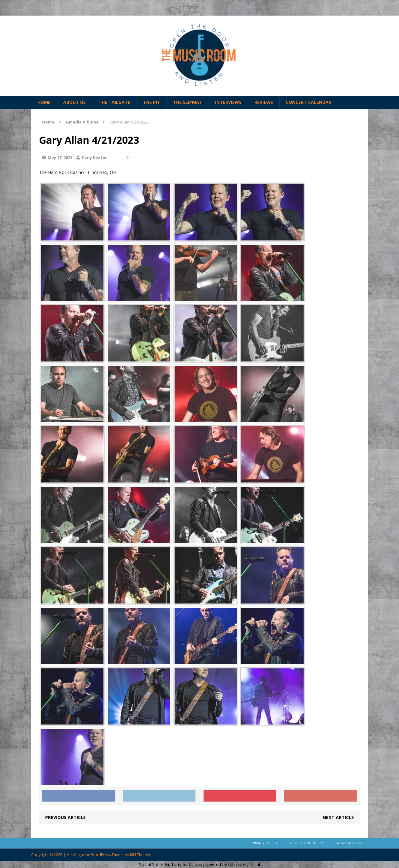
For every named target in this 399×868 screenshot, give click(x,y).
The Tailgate (114, 102)
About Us (75, 102)
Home (44, 102)
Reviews (264, 102)
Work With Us (349, 843)
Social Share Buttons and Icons (171, 864)
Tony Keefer (94, 158)
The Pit (152, 102)
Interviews (228, 102)
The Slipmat (188, 102)
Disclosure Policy (307, 843)
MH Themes (140, 855)
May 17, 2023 (60, 158)
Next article (338, 817)
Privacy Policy (264, 843)
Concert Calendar (309, 102)
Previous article (65, 817)
